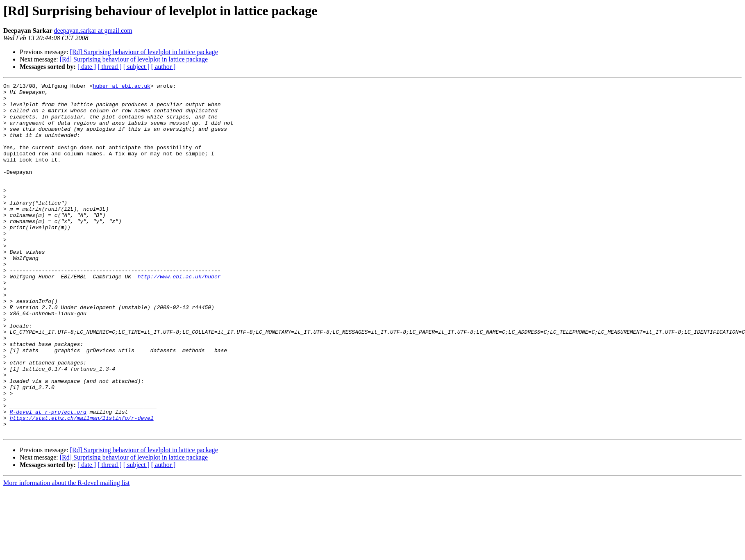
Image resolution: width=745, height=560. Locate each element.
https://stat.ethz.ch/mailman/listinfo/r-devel (82, 485)
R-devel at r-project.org (48, 478)
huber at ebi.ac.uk (121, 87)
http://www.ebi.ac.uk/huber (179, 316)
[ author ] (164, 67)
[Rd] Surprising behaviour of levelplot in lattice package (144, 52)
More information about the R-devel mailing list (66, 553)
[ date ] (87, 67)
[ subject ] (136, 67)
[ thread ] (110, 67)
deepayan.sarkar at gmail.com (93, 31)
